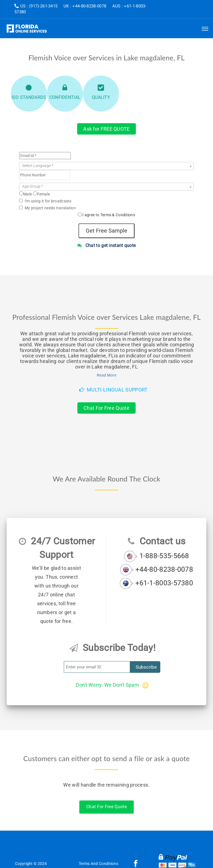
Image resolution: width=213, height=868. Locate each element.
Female (42, 194)
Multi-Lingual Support (114, 390)
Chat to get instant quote (107, 245)
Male (26, 194)
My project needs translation (47, 208)
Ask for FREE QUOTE (106, 129)
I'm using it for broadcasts (45, 201)
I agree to (109, 215)
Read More (106, 375)
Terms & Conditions (118, 215)
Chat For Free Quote (106, 408)
